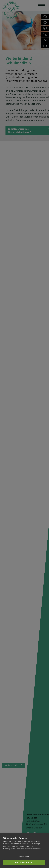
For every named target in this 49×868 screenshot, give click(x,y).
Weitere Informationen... (34, 849)
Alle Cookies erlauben (24, 862)
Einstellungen (24, 856)
